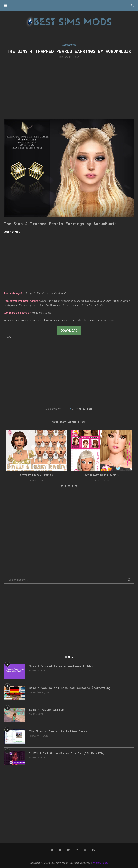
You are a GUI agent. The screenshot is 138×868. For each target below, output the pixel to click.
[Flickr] (60, 850)
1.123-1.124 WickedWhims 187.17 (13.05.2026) (67, 753)
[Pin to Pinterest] (84, 409)
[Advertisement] (69, 88)
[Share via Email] (91, 409)
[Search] (132, 5)
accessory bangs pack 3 (102, 475)
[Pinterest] (52, 850)
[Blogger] (93, 850)
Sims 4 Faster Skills (46, 710)
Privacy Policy (101, 863)
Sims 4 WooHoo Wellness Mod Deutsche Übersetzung (70, 688)
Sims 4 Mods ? (12, 232)
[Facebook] (44, 850)
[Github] (85, 850)
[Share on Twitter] (80, 409)
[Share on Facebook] (77, 409)
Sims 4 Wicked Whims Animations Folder (61, 666)
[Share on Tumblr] (87, 409)
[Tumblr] (77, 850)
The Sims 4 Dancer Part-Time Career (59, 731)
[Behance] (69, 850)
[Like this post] (73, 409)
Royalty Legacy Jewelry (36, 475)
